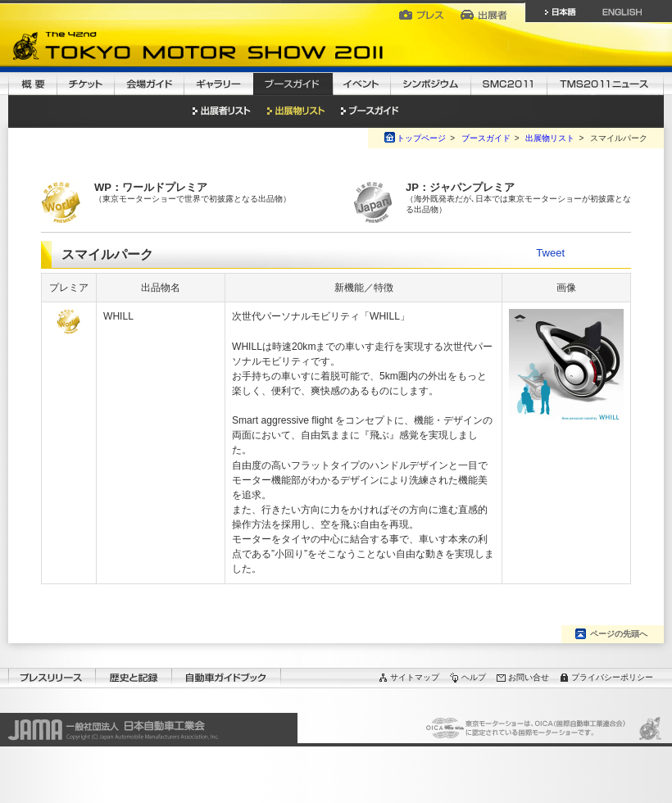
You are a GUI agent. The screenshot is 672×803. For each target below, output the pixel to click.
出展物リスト (550, 138)
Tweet (550, 253)
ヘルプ (474, 677)
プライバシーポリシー (612, 677)
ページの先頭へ (619, 634)
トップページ (421, 138)
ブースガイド (486, 138)
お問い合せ (529, 677)
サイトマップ (415, 677)
